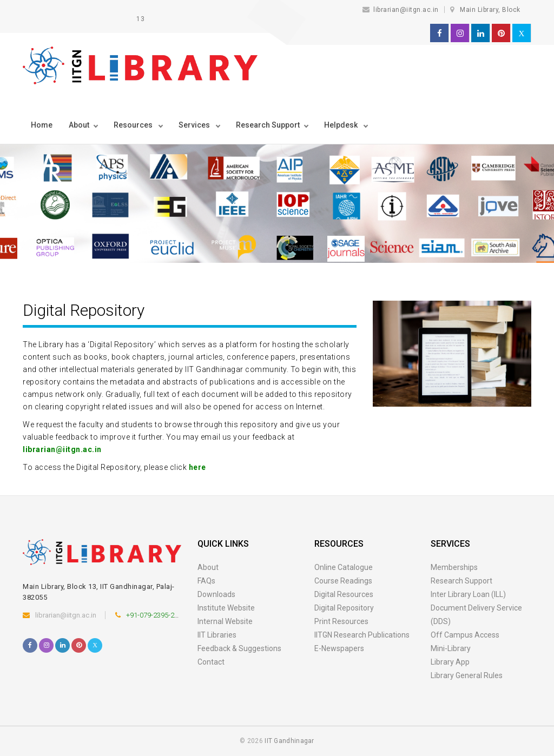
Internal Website (225, 621)
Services (195, 125)
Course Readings (343, 581)
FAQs (206, 581)
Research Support (461, 581)
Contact (211, 662)
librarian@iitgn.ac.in (402, 10)
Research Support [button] (268, 125)
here (197, 467)
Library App (450, 662)
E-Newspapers (339, 648)
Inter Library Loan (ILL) (468, 594)
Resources (134, 125)
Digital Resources (344, 594)
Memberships (454, 567)
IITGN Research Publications (362, 635)
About (79, 125)
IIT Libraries (217, 635)
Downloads (216, 594)
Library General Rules (467, 675)
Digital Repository (344, 608)
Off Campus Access (465, 635)
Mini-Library (451, 648)
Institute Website (226, 608)
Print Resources (341, 621)
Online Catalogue (344, 567)
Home (42, 125)
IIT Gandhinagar (289, 741)
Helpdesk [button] (342, 125)
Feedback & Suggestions (239, 648)
